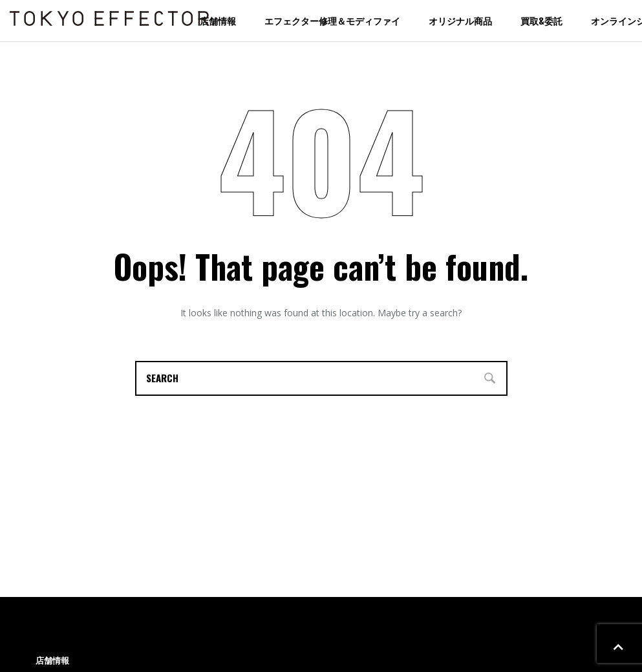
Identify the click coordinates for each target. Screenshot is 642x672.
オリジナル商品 (460, 20)
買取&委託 (541, 20)
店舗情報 (218, 20)
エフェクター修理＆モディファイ (332, 20)
